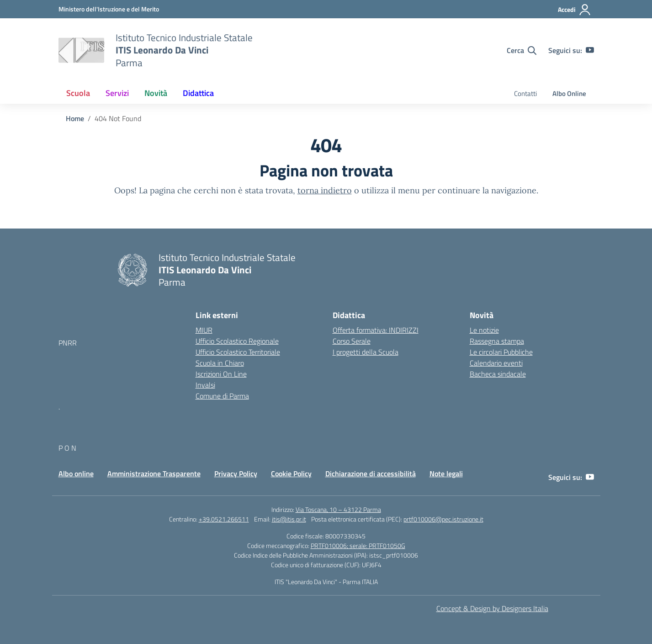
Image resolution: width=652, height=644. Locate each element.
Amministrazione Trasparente (154, 474)
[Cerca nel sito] (522, 50)
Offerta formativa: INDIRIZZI (376, 330)
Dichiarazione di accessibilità (371, 474)
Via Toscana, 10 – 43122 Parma (338, 509)
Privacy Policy (236, 474)
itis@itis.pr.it (289, 519)
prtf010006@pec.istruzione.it (443, 519)
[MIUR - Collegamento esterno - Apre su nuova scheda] (109, 9)
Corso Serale (352, 341)
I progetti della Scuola (366, 352)
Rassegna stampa (497, 341)
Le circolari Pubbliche (501, 352)
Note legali (446, 474)
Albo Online (569, 93)
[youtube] (590, 50)
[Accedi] (575, 10)
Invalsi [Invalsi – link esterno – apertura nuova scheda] (205, 385)
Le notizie (484, 330)
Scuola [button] (78, 93)
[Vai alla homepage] (81, 50)
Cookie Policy (291, 474)
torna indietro (325, 190)
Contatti (525, 93)
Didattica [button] (198, 93)
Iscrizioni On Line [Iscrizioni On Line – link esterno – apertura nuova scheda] (221, 374)
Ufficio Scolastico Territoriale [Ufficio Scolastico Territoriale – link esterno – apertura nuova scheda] (238, 352)
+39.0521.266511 (224, 519)
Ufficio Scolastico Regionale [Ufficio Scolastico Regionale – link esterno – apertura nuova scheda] (237, 341)
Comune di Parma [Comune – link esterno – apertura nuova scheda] (222, 396)
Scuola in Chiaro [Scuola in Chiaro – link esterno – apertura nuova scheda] (220, 363)
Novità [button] (156, 93)
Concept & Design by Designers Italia (492, 608)
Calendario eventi (496, 363)
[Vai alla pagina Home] (75, 118)
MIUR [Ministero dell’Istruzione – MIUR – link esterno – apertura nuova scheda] (204, 330)
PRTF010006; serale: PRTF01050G (358, 546)
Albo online (76, 474)
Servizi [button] (117, 93)
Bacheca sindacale (498, 374)
